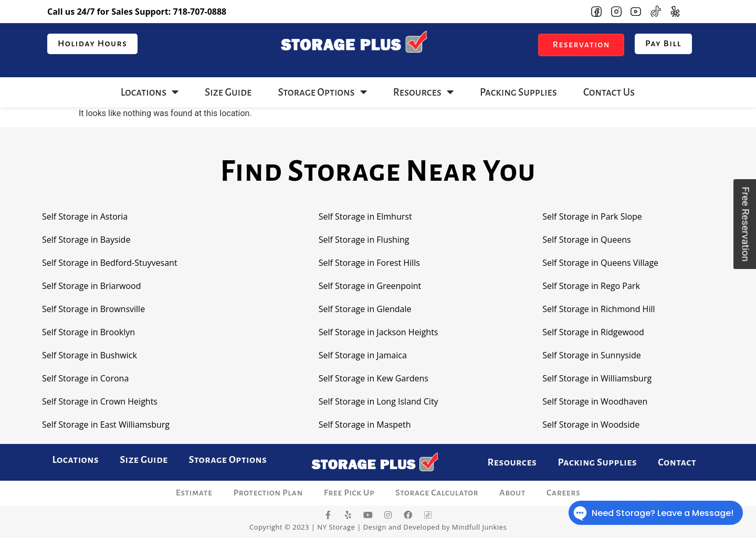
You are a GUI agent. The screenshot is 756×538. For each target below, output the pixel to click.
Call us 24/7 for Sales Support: (137, 12)
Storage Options (322, 92)
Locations (150, 92)
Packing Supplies (518, 92)
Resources (423, 92)
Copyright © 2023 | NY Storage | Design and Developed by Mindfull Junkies (378, 527)
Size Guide (228, 92)
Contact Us (609, 92)
